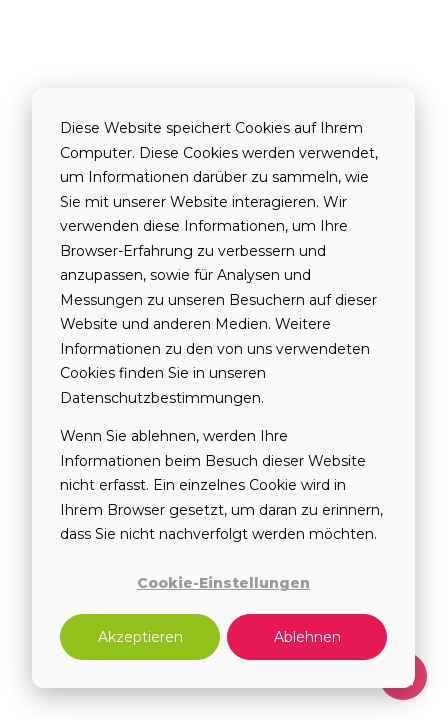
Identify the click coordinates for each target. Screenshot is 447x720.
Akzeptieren (140, 637)
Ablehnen (307, 637)
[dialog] (223, 388)
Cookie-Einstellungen (223, 583)
